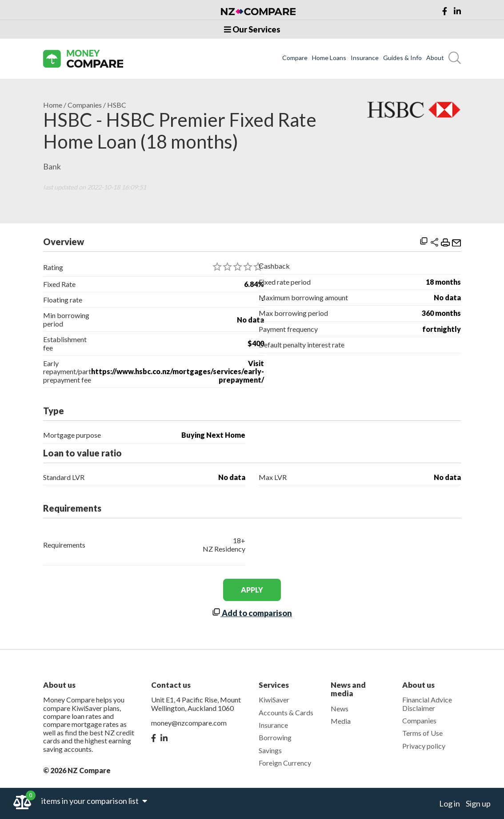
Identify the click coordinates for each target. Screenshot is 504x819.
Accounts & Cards (286, 712)
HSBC (117, 105)
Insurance (365, 58)
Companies (85, 105)
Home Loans (329, 58)
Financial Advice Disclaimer (427, 704)
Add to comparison (252, 613)
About (435, 58)
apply (252, 590)
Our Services (252, 29)
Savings (270, 750)
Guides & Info (402, 58)
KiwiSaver (274, 700)
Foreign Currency (285, 763)
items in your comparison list (94, 801)
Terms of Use (422, 733)
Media (341, 721)
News (340, 708)
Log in (450, 803)
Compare (295, 58)
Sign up (478, 803)
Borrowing (275, 737)
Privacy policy (424, 746)
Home (53, 105)
